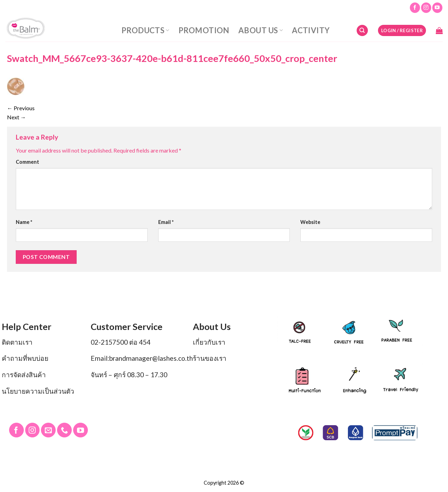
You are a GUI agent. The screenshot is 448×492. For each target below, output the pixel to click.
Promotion (204, 30)
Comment (27, 162)
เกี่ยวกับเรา (209, 342)
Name (24, 222)
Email (166, 222)
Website (310, 222)
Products (145, 30)
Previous (21, 108)
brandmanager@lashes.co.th (151, 358)
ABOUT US (261, 30)
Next (16, 117)
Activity (311, 30)
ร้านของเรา (210, 358)
